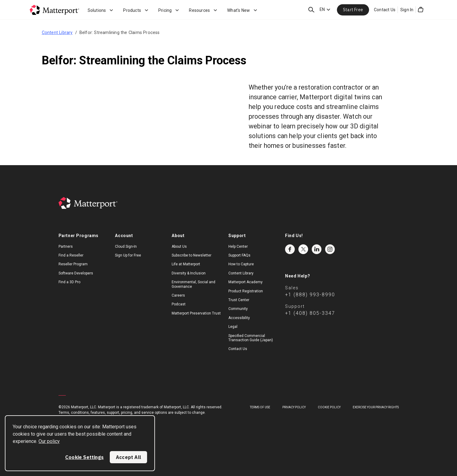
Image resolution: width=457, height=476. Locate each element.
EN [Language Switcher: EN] (322, 9)
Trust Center (239, 300)
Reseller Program (73, 264)
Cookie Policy (329, 407)
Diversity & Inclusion (189, 273)
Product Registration (246, 291)
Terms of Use (260, 407)
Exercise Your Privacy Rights (376, 407)
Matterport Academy (245, 282)
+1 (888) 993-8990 (310, 295)
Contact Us (385, 10)
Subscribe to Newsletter (192, 255)
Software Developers (76, 273)
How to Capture (241, 264)
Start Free (353, 10)
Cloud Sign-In (126, 246)
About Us (179, 246)
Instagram (330, 249)
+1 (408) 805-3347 (310, 313)
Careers (178, 295)
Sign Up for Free (128, 255)
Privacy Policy (294, 407)
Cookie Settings (84, 457)
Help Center (238, 246)
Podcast (179, 304)
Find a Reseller (71, 255)
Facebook (290, 249)
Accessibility (239, 318)
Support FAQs (239, 255)
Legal (233, 327)
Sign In (407, 10)
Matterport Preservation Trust (196, 313)
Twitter (303, 249)
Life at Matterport (186, 264)
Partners (66, 246)
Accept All (128, 457)
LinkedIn (317, 249)
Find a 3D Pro (69, 282)
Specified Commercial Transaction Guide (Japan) (251, 338)
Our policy (49, 441)
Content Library (57, 32)
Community (238, 309)
